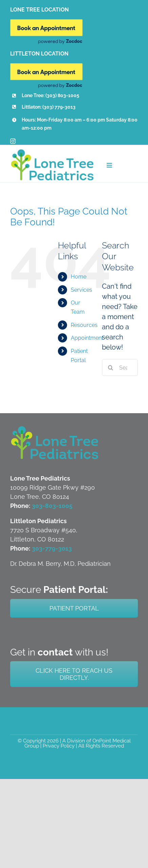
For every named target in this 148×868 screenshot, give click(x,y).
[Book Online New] (46, 23)
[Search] (110, 368)
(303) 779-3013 (59, 107)
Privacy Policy (59, 746)
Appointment (87, 338)
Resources (84, 325)
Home (79, 277)
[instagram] (13, 141)
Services (81, 290)
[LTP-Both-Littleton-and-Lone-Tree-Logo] (55, 428)
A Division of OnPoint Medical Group (78, 743)
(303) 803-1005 (62, 95)
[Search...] (120, 368)
